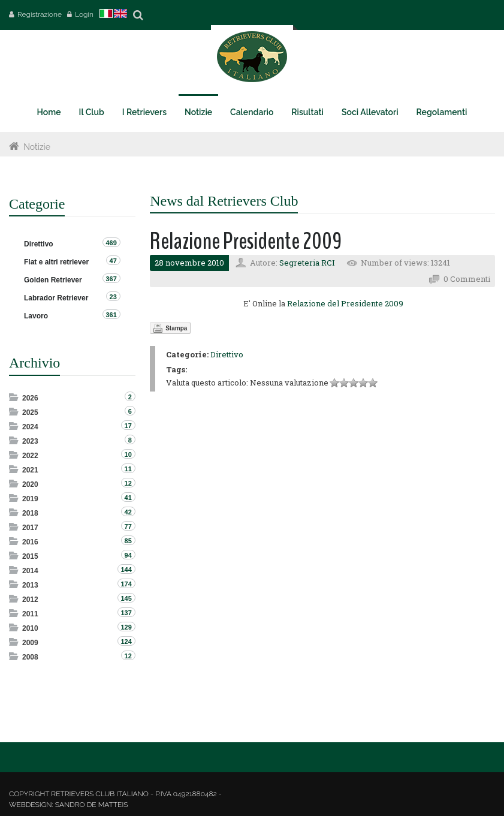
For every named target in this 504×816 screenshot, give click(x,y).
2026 (30, 398)
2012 (30, 600)
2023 (30, 441)
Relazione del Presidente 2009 (345, 303)
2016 (30, 542)
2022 (30, 456)
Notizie (37, 147)
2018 (30, 513)
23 (113, 297)
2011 (30, 614)
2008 (30, 657)
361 (111, 315)
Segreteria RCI (307, 263)
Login (84, 14)
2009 (30, 643)
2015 (30, 556)
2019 (30, 499)
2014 (30, 571)
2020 (30, 484)
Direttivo (227, 354)
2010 (30, 628)
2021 (30, 470)
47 (113, 261)
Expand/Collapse (15, 397)
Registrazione (40, 14)
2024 (30, 427)
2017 (30, 528)
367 (111, 279)
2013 (30, 585)
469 (111, 243)
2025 (30, 412)
